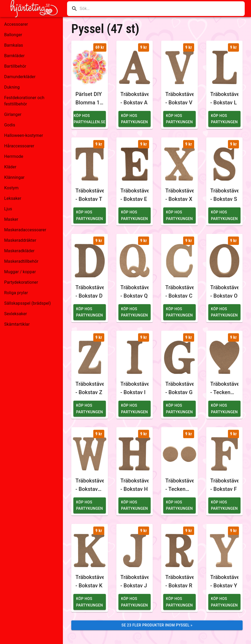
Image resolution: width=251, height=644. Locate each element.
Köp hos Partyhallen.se (89, 119)
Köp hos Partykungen (134, 119)
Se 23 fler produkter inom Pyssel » (157, 625)
